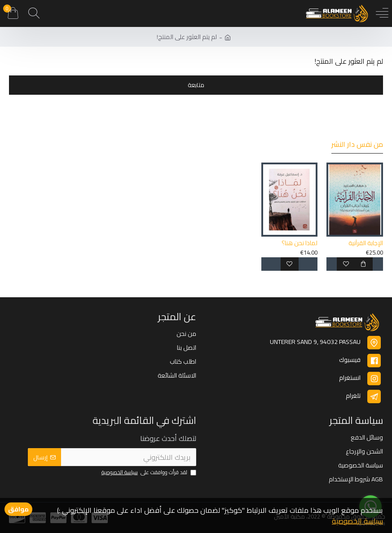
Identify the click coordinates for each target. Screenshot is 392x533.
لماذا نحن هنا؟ (300, 243)
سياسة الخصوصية (357, 521)
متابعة (196, 85)
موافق (18, 509)
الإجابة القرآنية (366, 243)
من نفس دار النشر (357, 145)
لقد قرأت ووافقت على (148, 473)
